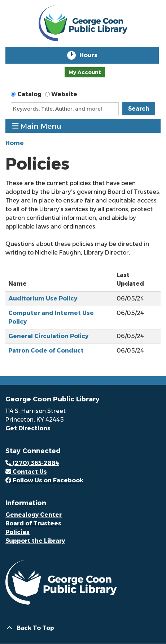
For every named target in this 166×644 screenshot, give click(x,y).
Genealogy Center (34, 515)
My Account (85, 72)
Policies (18, 532)
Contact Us (26, 472)
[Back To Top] (83, 628)
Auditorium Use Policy (43, 298)
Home (15, 143)
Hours (93, 55)
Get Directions (28, 428)
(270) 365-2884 (32, 463)
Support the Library (35, 541)
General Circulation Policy (48, 336)
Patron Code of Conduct (46, 351)
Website (64, 94)
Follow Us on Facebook (44, 480)
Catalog (29, 94)
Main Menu (37, 126)
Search (139, 109)
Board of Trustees (33, 523)
